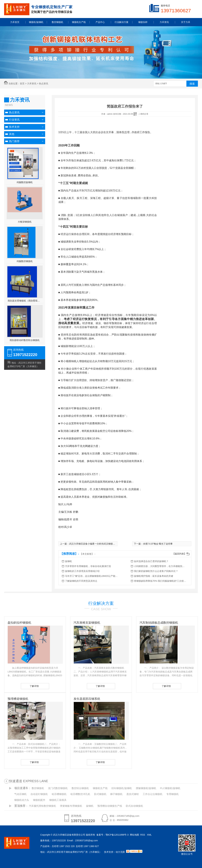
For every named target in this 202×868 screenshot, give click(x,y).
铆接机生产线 (100, 788)
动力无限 (120, 852)
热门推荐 (14, 141)
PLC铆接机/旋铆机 (170, 788)
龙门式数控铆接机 (58, 788)
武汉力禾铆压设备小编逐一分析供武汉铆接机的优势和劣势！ (100, 544)
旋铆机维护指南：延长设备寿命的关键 (154, 576)
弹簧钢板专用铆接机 (71, 806)
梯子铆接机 (116, 794)
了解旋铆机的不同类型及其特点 (81, 581)
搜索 (192, 84)
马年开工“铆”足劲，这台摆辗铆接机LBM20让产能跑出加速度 (91, 576)
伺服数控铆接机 (25, 261)
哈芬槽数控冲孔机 (80, 794)
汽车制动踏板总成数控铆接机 (159, 623)
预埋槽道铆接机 (18, 699)
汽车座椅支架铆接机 (87, 623)
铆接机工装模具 (58, 800)
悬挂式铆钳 (133, 794)
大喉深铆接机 (25, 222)
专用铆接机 (173, 794)
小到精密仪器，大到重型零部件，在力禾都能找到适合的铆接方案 (160, 566)
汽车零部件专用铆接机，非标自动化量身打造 (88, 566)
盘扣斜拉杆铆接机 (19, 623)
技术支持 (14, 127)
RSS (143, 835)
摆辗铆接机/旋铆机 (146, 788)
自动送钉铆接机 (39, 794)
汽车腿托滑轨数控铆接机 (42, 806)
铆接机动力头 (22, 800)
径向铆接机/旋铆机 (122, 788)
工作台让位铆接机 (153, 794)
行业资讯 (14, 120)
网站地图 (135, 835)
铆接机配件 (39, 800)
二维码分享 (143, 114)
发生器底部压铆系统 (87, 699)
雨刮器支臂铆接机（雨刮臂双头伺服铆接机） (25, 301)
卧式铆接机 (100, 794)
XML (150, 835)
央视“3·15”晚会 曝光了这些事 (158, 544)
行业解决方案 (101, 603)
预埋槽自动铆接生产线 (110, 806)
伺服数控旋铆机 (25, 182)
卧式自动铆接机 (134, 806)
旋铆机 (68, 561)
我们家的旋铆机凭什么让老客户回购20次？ (156, 571)
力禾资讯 (32, 84)
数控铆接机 (38, 788)
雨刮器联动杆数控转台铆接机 (25, 340)
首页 (22, 84)
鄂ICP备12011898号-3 (117, 835)
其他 (12, 134)
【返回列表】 (179, 554)
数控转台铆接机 (80, 788)
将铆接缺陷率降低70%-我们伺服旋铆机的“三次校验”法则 (160, 581)
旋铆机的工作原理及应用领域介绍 (82, 571)
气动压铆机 (20, 794)
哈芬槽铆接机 (59, 794)
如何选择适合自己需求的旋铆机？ (151, 561)
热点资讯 (44, 84)
